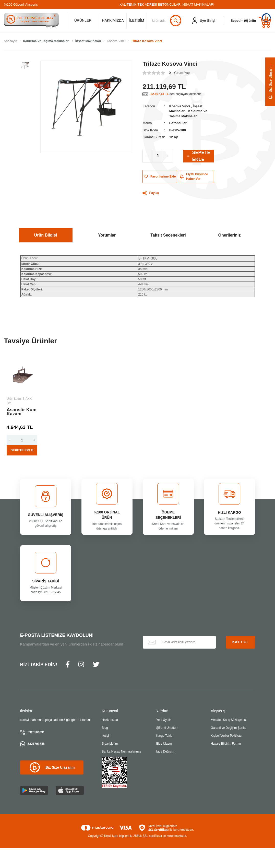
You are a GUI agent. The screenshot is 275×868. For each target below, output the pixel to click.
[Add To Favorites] (160, 177)
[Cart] (251, 21)
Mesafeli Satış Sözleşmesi (229, 720)
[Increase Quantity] (168, 156)
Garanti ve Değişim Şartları (229, 728)
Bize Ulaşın (164, 744)
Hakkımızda (110, 720)
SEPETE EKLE (199, 156)
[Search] (167, 21)
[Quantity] (158, 156)
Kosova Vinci (180, 106)
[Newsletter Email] (179, 642)
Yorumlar (107, 235)
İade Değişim (165, 752)
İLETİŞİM (137, 20)
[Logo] (31, 21)
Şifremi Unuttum (167, 728)
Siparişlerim (110, 744)
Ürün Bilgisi (46, 235)
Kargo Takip (164, 736)
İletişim (106, 736)
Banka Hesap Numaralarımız (121, 752)
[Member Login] (204, 21)
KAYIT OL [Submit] (241, 642)
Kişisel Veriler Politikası (226, 736)
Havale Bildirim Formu (226, 744)
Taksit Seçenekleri (168, 235)
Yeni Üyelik (164, 720)
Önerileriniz (229, 235)
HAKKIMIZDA (113, 20)
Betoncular (178, 123)
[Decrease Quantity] (148, 156)
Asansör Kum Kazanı (22, 412)
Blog (105, 728)
